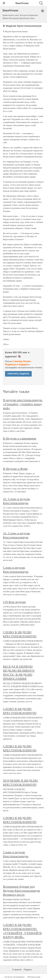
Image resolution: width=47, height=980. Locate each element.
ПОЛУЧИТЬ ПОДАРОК (18, 374)
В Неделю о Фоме (15, 469)
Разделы (28, 970)
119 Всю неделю (14, 602)
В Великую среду (34, 977)
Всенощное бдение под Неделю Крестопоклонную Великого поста (22, 891)
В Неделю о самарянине (20, 438)
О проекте (17, 970)
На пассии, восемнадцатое (15, 977)
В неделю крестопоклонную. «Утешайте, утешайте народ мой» (23, 404)
